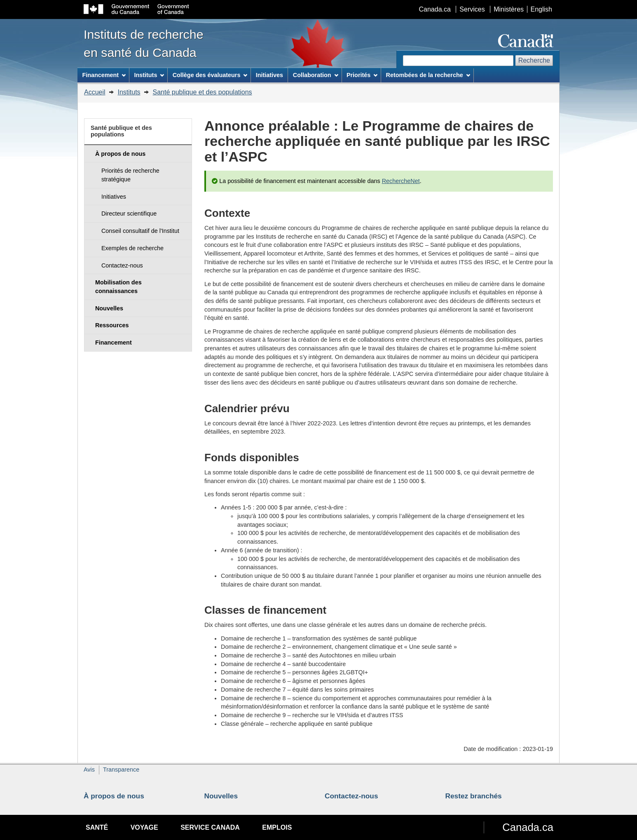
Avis (89, 770)
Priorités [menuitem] (362, 75)
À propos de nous (114, 796)
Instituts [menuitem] (149, 75)
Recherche (534, 60)
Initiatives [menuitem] (269, 75)
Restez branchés (474, 796)
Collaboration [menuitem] (316, 75)
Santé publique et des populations (203, 92)
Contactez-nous (351, 796)
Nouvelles (221, 796)
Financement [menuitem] (104, 75)
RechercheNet (401, 181)
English (541, 9)
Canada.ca (435, 9)
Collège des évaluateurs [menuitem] (210, 75)
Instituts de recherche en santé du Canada (144, 43)
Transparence (121, 770)
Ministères (509, 9)
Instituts (129, 92)
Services (472, 9)
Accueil (95, 92)
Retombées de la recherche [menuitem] (428, 75)
